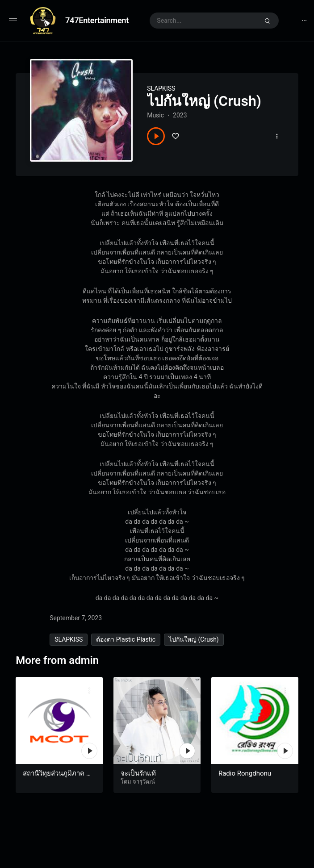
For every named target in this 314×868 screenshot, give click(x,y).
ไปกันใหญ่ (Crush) (194, 639)
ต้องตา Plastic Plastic (126, 639)
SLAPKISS (161, 88)
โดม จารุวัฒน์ (138, 782)
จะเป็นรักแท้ (138, 773)
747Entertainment (97, 20)
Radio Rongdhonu (245, 773)
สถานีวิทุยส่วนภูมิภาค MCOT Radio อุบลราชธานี (57, 778)
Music (155, 115)
